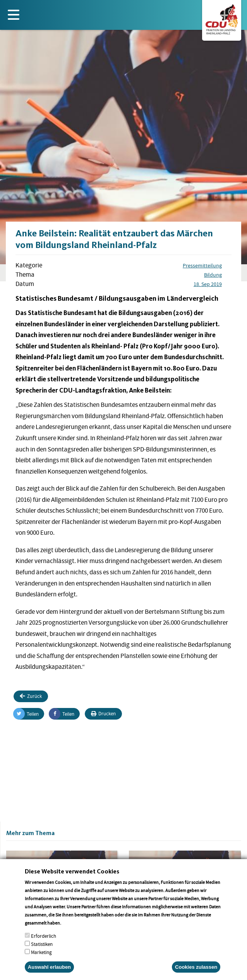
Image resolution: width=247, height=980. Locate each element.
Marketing (41, 962)
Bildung (213, 275)
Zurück (31, 696)
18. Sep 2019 (208, 284)
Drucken (103, 714)
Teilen (26, 714)
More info (72, 933)
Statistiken (42, 954)
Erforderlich (44, 946)
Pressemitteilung (202, 265)
